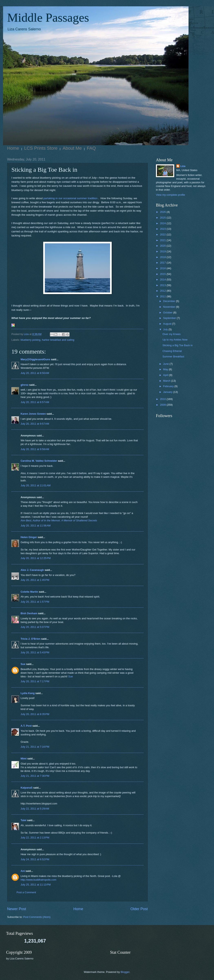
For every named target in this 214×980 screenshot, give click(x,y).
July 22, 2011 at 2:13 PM (35, 838)
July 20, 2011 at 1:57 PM (35, 602)
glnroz (25, 385)
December (169, 301)
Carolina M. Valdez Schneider (39, 461)
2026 (163, 212)
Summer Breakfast (173, 357)
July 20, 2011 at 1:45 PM (35, 580)
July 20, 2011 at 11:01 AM (36, 485)
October (168, 313)
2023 (163, 229)
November (169, 307)
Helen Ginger (29, 537)
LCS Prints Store (41, 148)
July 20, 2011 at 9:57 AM (35, 424)
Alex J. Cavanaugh (32, 570)
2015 (163, 274)
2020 (163, 246)
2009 (163, 405)
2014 (163, 280)
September (170, 318)
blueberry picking (30, 340)
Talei (23, 820)
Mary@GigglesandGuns (35, 359)
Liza (183, 166)
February (169, 386)
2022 (163, 235)
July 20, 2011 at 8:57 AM (35, 402)
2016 (163, 268)
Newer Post (17, 909)
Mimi (24, 759)
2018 (163, 257)
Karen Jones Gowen (33, 414)
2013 (163, 285)
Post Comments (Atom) (37, 917)
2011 (163, 296)
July (166, 329)
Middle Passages (48, 18)
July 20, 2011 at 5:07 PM (35, 627)
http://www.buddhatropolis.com (38, 880)
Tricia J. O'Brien (31, 639)
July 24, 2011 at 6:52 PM (35, 859)
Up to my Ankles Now (175, 340)
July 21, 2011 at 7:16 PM (35, 747)
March (167, 381)
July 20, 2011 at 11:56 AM (36, 526)
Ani (23, 871)
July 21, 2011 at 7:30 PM (35, 776)
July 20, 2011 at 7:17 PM (35, 681)
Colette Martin (29, 592)
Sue (23, 664)
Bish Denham (29, 613)
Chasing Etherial (172, 351)
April (166, 375)
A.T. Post (26, 726)
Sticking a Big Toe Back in (178, 345)
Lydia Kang (28, 693)
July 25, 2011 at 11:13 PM (36, 885)
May (166, 369)
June (166, 364)
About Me (72, 148)
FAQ (91, 148)
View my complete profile (170, 195)
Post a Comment (26, 892)
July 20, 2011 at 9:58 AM (35, 449)
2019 (163, 251)
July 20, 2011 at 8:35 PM (35, 714)
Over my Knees (172, 334)
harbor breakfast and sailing (58, 340)
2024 (163, 223)
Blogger (125, 972)
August (168, 324)
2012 (163, 291)
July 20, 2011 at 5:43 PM (35, 652)
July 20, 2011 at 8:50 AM (35, 373)
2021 (163, 240)
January (168, 392)
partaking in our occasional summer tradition (70, 198)
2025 (163, 218)
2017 (163, 263)
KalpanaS (27, 788)
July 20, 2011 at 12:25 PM (36, 558)
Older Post (139, 909)
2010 (163, 399)
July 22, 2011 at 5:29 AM (35, 809)
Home (13, 148)
